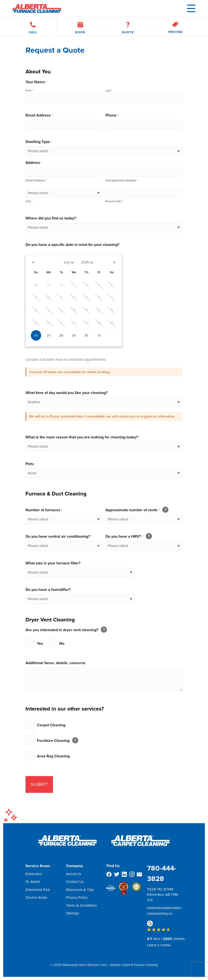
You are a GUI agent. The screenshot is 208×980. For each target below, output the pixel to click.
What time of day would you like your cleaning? (66, 393)
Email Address (39, 115)
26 (36, 335)
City (29, 201)
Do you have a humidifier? (48, 590)
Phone (112, 115)
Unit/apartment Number (121, 180)
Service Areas (36, 897)
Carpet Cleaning (51, 725)
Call (33, 27)
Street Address (36, 180)
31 (99, 335)
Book (80, 27)
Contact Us (75, 882)
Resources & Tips (80, 889)
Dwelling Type (39, 142)
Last (108, 91)
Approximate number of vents (136, 510)
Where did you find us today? (52, 218)
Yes (40, 643)
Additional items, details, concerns (56, 663)
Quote (128, 27)
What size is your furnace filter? (53, 563)
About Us (74, 874)
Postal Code (114, 201)
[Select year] (88, 262)
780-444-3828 (162, 873)
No (62, 643)
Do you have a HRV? (127, 536)
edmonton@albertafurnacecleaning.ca (164, 911)
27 (49, 335)
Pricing (175, 27)
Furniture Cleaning (56, 741)
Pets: (30, 464)
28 (61, 335)
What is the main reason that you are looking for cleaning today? (83, 437)
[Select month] (64, 262)
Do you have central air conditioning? (59, 536)
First (28, 91)
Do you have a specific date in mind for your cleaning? (72, 245)
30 (86, 335)
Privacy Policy (77, 897)
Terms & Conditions (82, 905)
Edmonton (34, 874)
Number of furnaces (44, 510)
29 (74, 335)
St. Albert (33, 882)
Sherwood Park (38, 889)
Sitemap (73, 913)
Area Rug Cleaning (53, 756)
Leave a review (159, 945)
